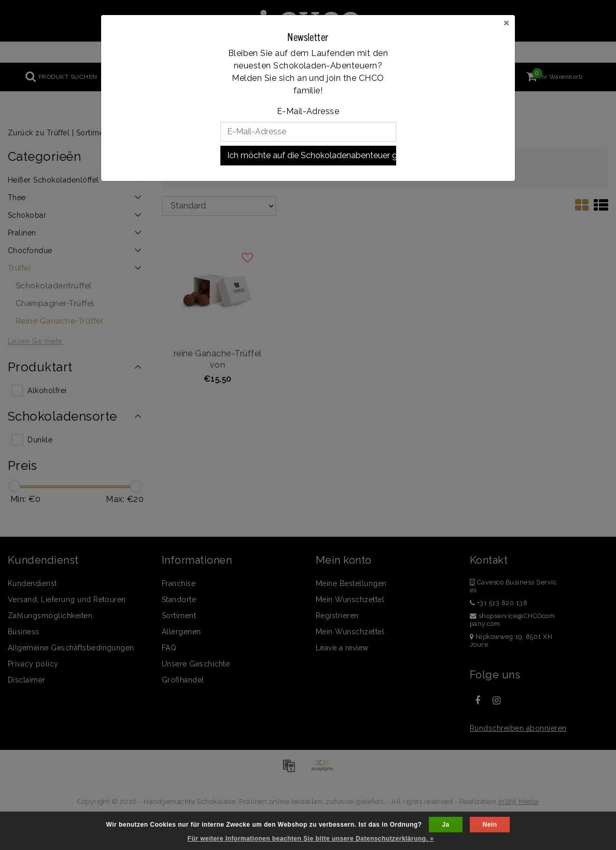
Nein (490, 825)
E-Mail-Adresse (308, 111)
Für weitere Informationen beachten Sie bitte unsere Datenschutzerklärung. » (311, 839)
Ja (445, 825)
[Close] (506, 22)
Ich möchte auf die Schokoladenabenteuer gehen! (312, 155)
